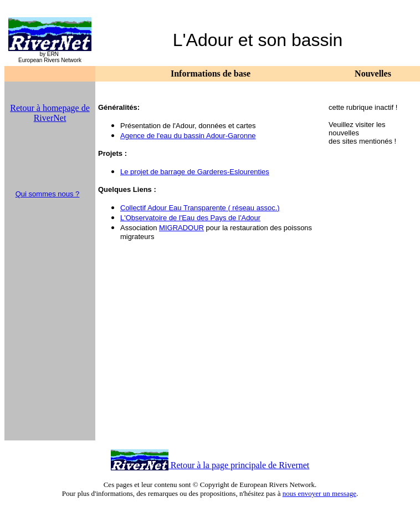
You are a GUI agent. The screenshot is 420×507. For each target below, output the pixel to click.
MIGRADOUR (181, 228)
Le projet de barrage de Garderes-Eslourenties (195, 172)
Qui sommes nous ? (48, 194)
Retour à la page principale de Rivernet (239, 465)
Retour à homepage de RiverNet (50, 113)
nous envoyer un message (319, 493)
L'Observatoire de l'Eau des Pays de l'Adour (190, 218)
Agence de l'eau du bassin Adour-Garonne (188, 136)
